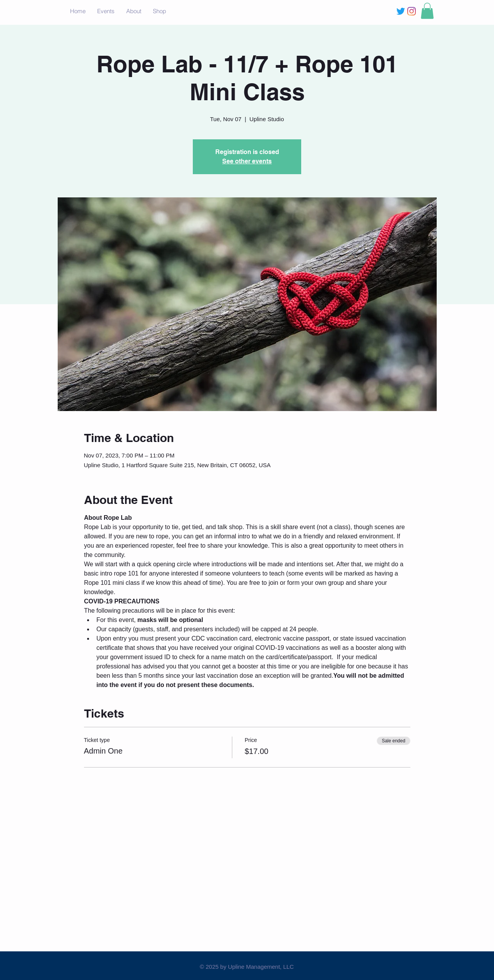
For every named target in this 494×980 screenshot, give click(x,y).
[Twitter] (401, 11)
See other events (247, 161)
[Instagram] (412, 11)
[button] (427, 11)
